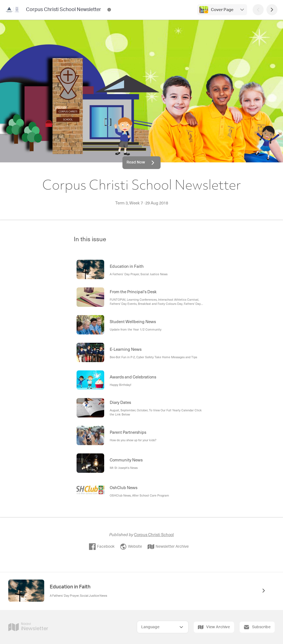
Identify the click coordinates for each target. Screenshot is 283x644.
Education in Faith (70, 587)
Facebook (102, 547)
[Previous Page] (258, 10)
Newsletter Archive (168, 547)
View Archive (214, 627)
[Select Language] (163, 627)
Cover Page (222, 10)
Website (131, 547)
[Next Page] (272, 10)
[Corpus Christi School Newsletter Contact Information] (109, 10)
